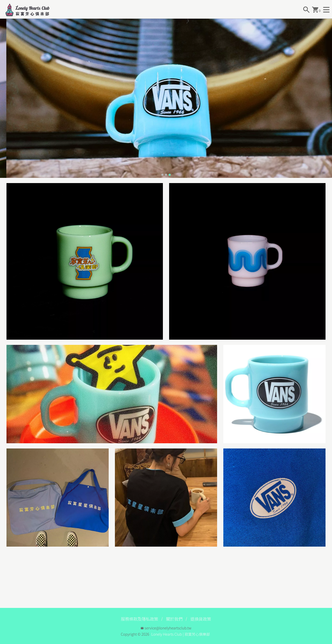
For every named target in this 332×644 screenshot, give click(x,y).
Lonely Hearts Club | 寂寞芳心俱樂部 (181, 634)
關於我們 (174, 619)
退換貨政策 (201, 619)
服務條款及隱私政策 (140, 619)
